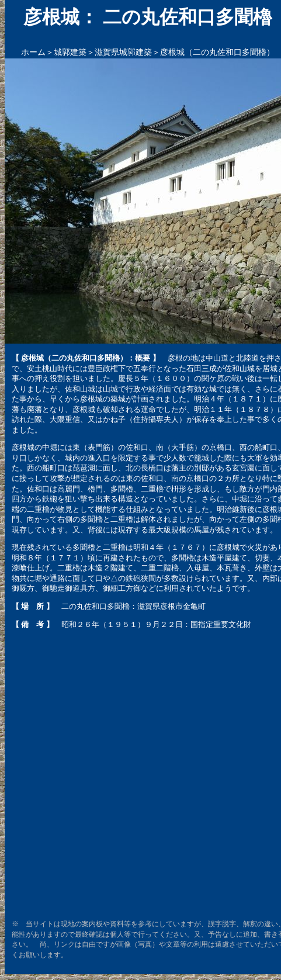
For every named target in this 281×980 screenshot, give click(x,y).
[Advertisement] (137, 774)
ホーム (33, 52)
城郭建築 (70, 52)
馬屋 (202, 530)
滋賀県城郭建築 (123, 52)
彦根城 (91, 399)
